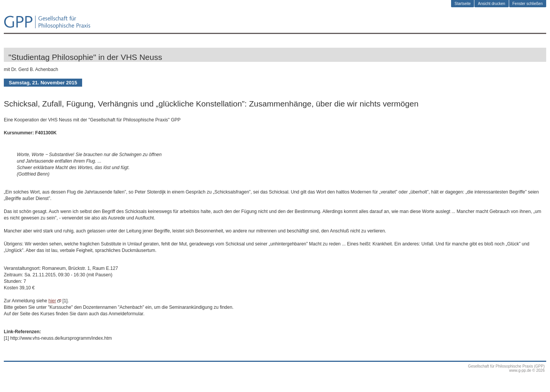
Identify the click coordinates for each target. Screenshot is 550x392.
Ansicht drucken (491, 4)
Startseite (463, 4)
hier (52, 301)
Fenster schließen (528, 4)
